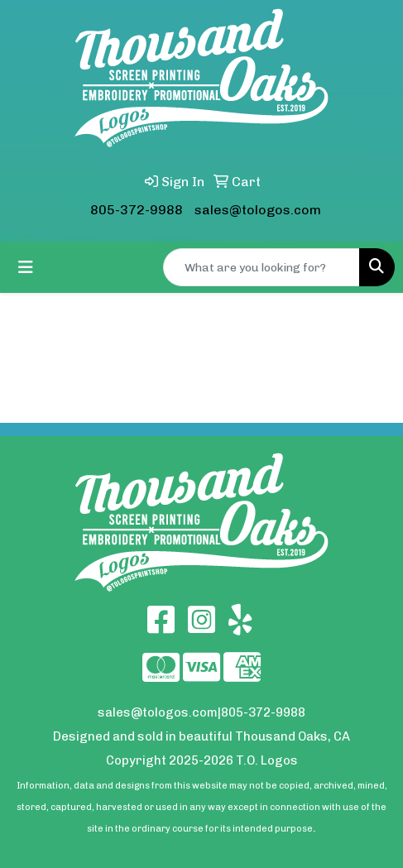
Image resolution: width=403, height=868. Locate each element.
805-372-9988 (137, 210)
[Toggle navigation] (26, 267)
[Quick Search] (261, 267)
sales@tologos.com (258, 210)
